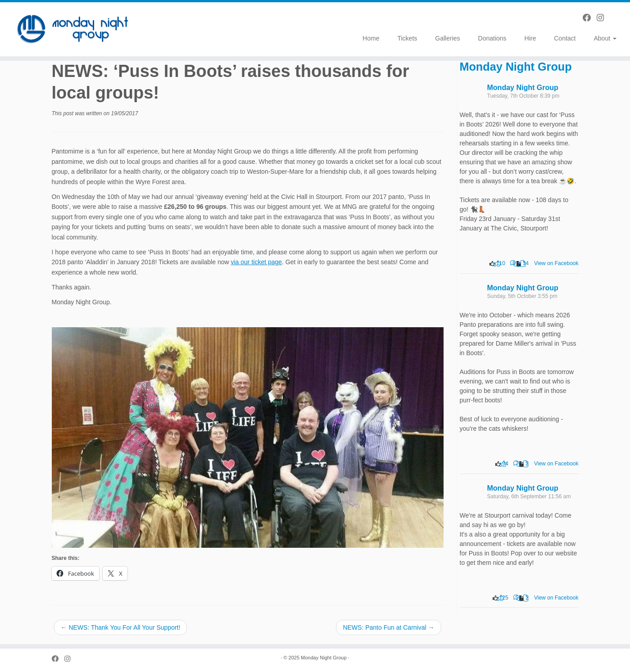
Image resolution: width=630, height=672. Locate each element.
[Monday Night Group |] (73, 29)
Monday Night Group (516, 67)
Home (371, 38)
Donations (492, 38)
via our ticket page (256, 262)
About (605, 38)
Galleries (447, 38)
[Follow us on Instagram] (603, 18)
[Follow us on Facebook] (590, 18)
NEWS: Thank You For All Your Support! (121, 627)
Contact (565, 38)
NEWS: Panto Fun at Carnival (388, 627)
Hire (530, 38)
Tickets (407, 38)
